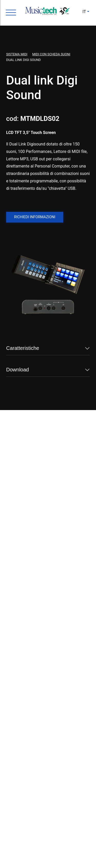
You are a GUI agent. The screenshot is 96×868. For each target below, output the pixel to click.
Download (18, 370)
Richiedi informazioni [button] (35, 217)
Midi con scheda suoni (51, 54)
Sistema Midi (17, 54)
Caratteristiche (23, 348)
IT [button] (84, 12)
